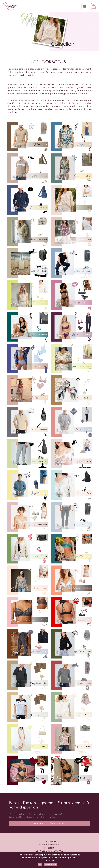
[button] (7, 31)
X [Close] (62, 864)
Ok (40, 865)
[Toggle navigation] (85, 7)
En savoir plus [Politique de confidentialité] (50, 865)
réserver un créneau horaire (50, 823)
